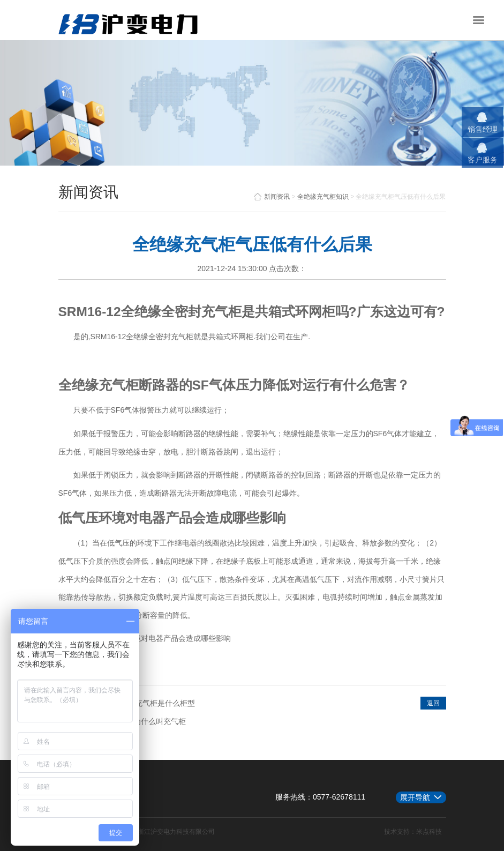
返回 (433, 703)
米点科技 (429, 832)
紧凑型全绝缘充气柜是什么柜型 (142, 703)
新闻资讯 (272, 197)
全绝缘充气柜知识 (323, 197)
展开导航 (415, 797)
